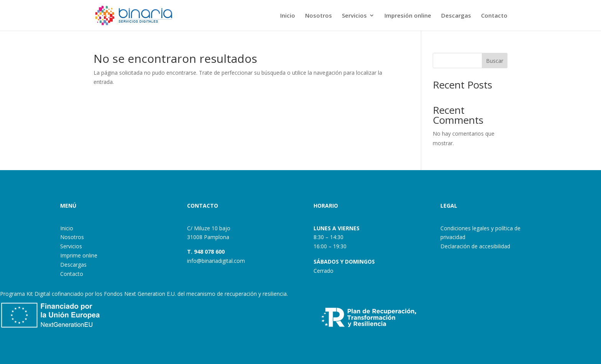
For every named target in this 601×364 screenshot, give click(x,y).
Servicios (354, 16)
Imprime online (79, 255)
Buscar (495, 61)
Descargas (456, 16)
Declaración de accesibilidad (475, 246)
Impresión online (408, 16)
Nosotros (319, 16)
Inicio (288, 16)
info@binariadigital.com (216, 261)
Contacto (494, 16)
